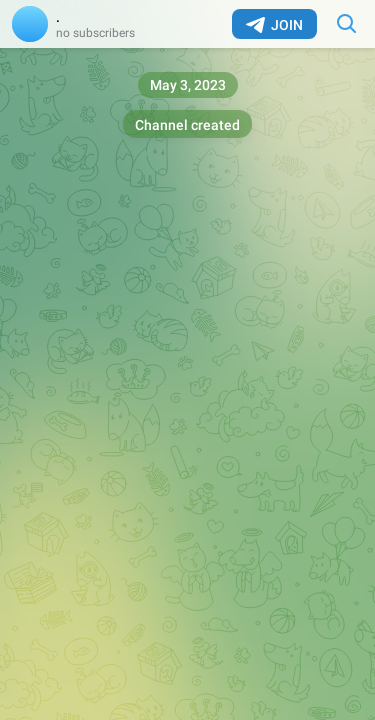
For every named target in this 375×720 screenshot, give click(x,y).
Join (274, 25)
